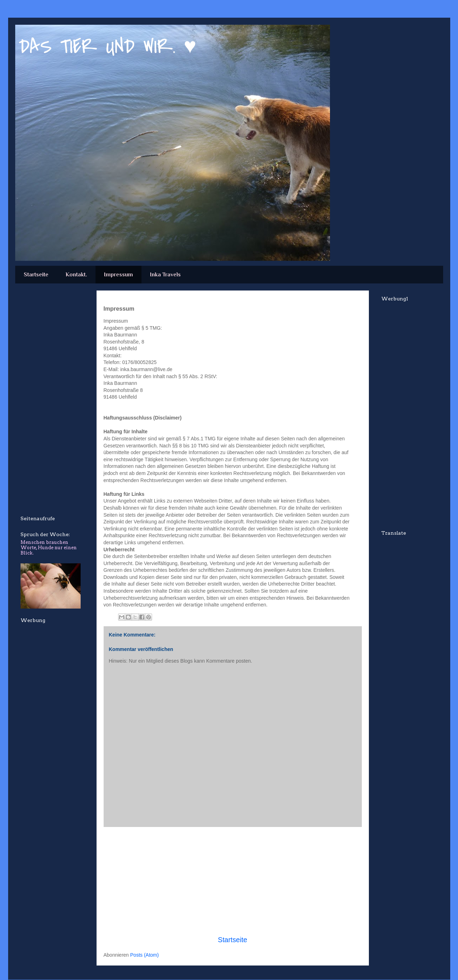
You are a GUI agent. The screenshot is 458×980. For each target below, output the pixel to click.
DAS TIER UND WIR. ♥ (108, 47)
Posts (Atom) (144, 955)
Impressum (118, 275)
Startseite (36, 275)
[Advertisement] (233, 881)
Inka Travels (165, 275)
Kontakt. (76, 275)
